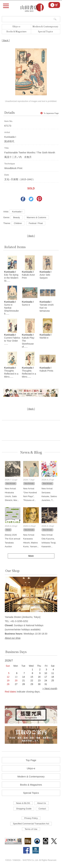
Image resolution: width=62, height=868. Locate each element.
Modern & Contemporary (45, 26)
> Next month (50, 688)
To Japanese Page (50, 113)
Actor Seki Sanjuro (45, 275)
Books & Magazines (16, 31)
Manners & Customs (37, 217)
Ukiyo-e (16, 26)
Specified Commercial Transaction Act (31, 824)
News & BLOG (23, 803)
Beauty (16, 217)
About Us (41, 803)
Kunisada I (17, 212)
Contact (42, 809)
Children (18, 223)
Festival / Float (36, 223)
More (31, 556)
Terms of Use (31, 829)
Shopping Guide (24, 809)
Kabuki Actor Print (28, 275)
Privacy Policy (31, 818)
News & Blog (31, 452)
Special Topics (45, 31)
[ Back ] (6, 40)
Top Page (31, 760)
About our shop (13, 638)
